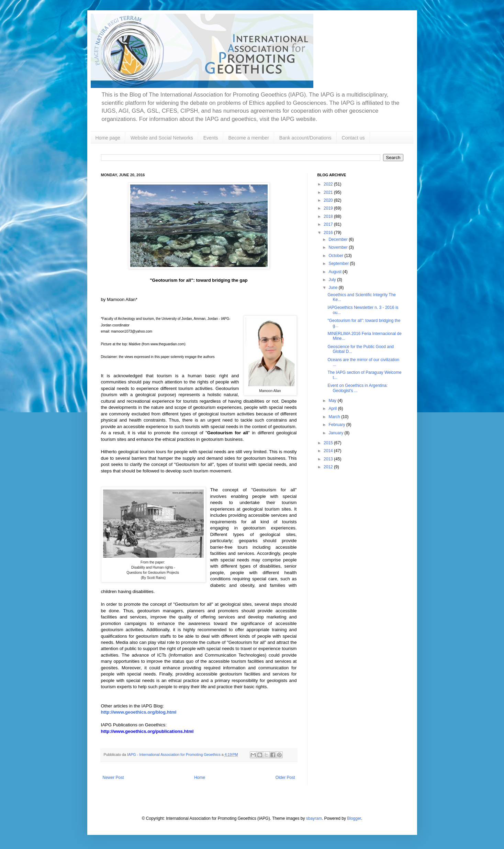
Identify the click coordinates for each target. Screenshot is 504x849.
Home (200, 778)
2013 (329, 459)
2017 (329, 224)
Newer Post (113, 778)
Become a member (249, 138)
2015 (329, 443)
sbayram (314, 818)
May (333, 401)
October (336, 256)
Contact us (353, 138)
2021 (329, 192)
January (336, 433)
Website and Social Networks (162, 138)
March (335, 417)
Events (211, 138)
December (339, 239)
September (339, 264)
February (337, 425)
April (333, 409)
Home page (108, 138)
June (333, 288)
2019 (329, 208)
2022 (329, 184)
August (335, 272)
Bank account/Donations (305, 138)
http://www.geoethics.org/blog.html (139, 712)
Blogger (354, 818)
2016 (329, 233)
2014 (329, 451)
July (333, 280)
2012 (329, 467)
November (339, 247)
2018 (329, 216)
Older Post (285, 778)
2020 (329, 200)
